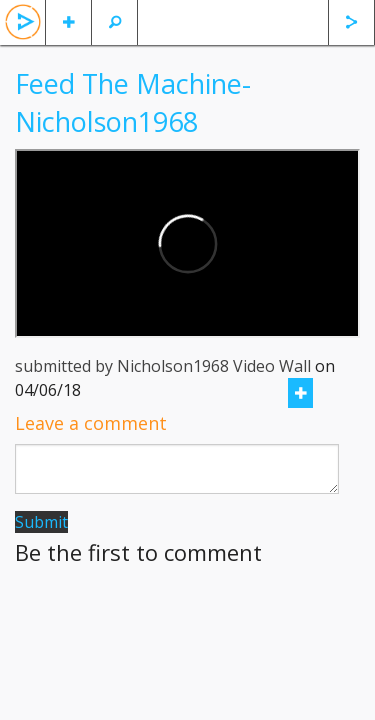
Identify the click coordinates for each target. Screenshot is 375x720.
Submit (41, 522)
